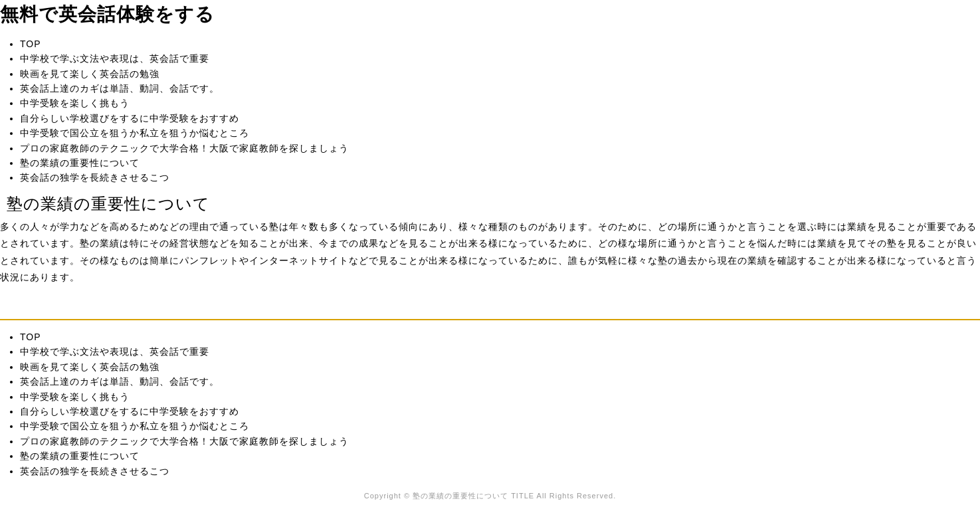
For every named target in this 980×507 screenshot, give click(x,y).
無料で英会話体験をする (107, 14)
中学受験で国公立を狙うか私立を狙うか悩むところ (135, 133)
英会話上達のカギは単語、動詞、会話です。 (120, 88)
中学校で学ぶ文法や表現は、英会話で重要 (115, 58)
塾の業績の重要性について (80, 163)
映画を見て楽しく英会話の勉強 (90, 74)
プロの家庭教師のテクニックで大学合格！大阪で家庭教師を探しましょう (184, 148)
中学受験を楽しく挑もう (75, 103)
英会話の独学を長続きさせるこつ (95, 177)
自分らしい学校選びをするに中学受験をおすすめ (130, 118)
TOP (31, 44)
